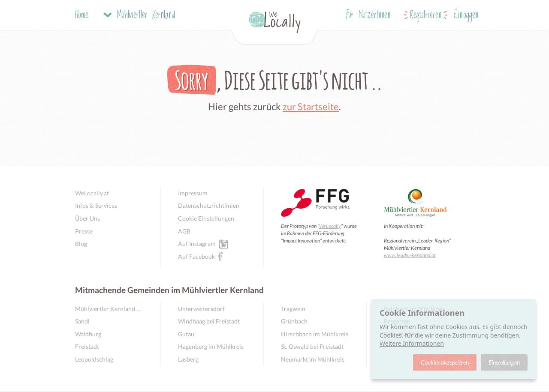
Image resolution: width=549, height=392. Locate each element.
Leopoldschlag (94, 359)
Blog (81, 244)
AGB (184, 231)
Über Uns (87, 218)
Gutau (186, 334)
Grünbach (294, 321)
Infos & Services (96, 205)
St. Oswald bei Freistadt (312, 346)
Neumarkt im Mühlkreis (313, 359)
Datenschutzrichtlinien (209, 205)
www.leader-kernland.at (410, 255)
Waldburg (88, 334)
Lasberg (188, 359)
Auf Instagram (197, 243)
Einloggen (466, 15)
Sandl (82, 321)
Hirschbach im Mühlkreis (315, 334)
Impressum (193, 193)
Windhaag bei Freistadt (209, 321)
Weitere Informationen (412, 343)
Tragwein (293, 309)
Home (82, 15)
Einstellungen (504, 362)
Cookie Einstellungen (206, 218)
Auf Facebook (196, 256)
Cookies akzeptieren (445, 362)
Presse (84, 231)
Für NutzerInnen (368, 15)
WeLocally (330, 226)
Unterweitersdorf (201, 309)
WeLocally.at (92, 193)
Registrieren (426, 15)
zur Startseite (311, 106)
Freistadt (87, 346)
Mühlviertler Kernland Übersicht (109, 309)
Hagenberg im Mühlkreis (211, 346)
